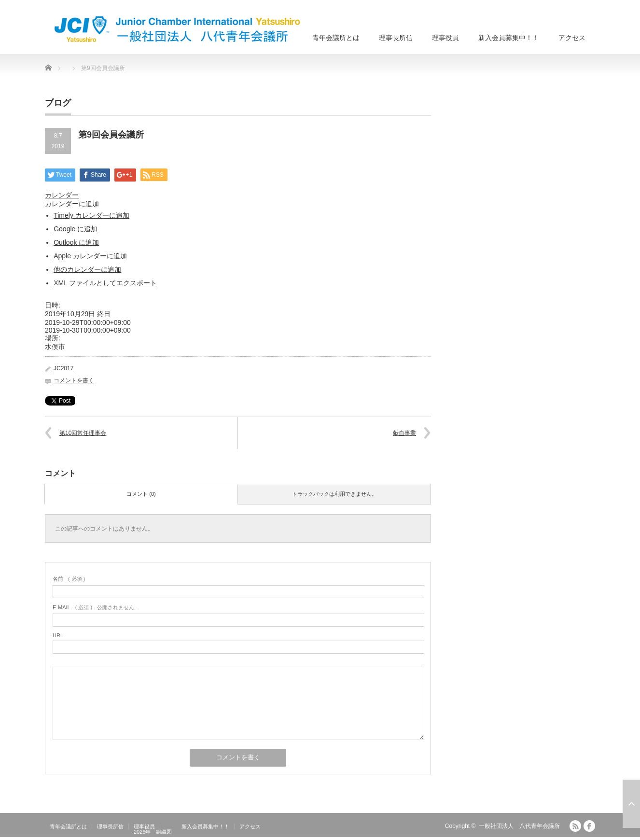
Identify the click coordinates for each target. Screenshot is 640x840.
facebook (589, 826)
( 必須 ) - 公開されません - (95, 607)
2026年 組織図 (153, 832)
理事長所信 (396, 38)
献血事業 (404, 433)
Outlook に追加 (76, 242)
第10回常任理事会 (83, 433)
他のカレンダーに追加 (87, 269)
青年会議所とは (336, 38)
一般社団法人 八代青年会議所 (519, 826)
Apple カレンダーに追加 (90, 256)
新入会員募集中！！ (509, 38)
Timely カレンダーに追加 (91, 215)
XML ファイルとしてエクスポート (105, 283)
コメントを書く (74, 380)
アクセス (572, 38)
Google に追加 (76, 229)
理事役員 (445, 38)
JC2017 (63, 368)
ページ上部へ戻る (631, 804)
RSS (575, 826)
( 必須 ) (69, 579)
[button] (72, 204)
